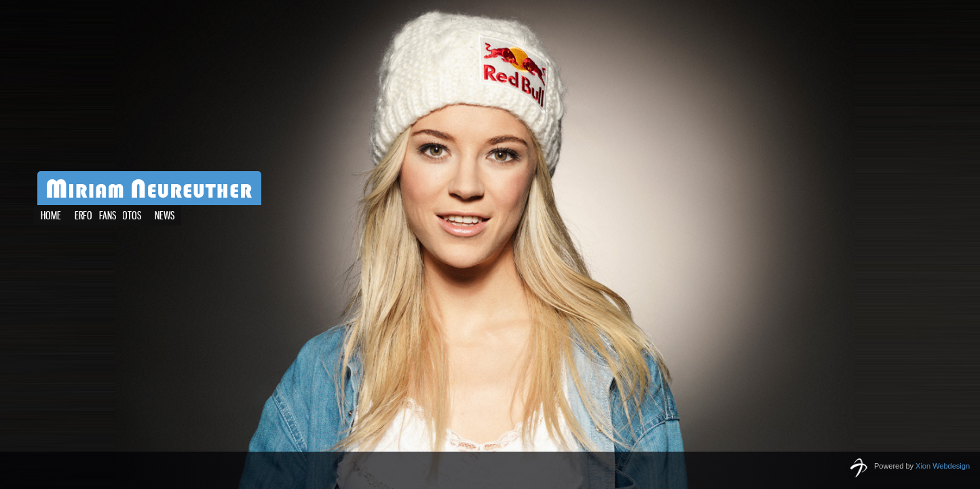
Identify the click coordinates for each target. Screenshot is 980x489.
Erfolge (90, 216)
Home (51, 216)
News (141, 216)
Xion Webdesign (943, 466)
